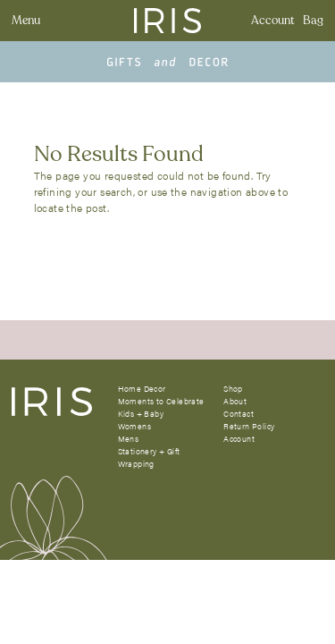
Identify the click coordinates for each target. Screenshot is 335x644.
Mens (129, 439)
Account (273, 21)
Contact (239, 414)
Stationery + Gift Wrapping (149, 458)
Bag (313, 21)
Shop (233, 389)
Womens (134, 426)
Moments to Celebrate (161, 401)
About (235, 401)
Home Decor (142, 389)
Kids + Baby (141, 414)
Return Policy (249, 426)
